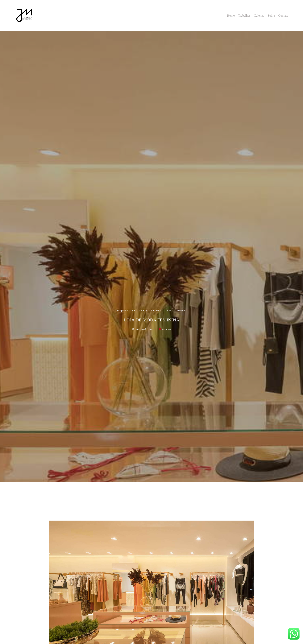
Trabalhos (244, 16)
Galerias (259, 16)
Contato (283, 16)
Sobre (271, 16)
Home (231, 16)
